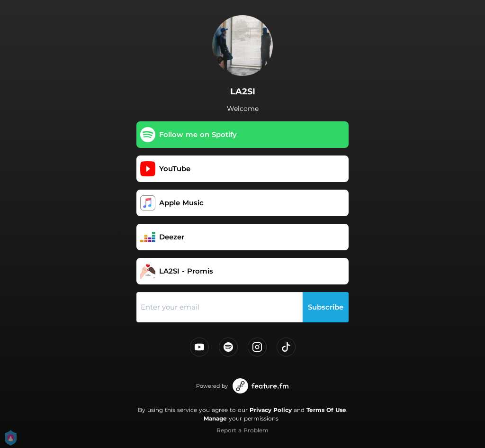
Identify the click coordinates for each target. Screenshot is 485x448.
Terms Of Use (326, 410)
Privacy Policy (271, 410)
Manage (215, 418)
